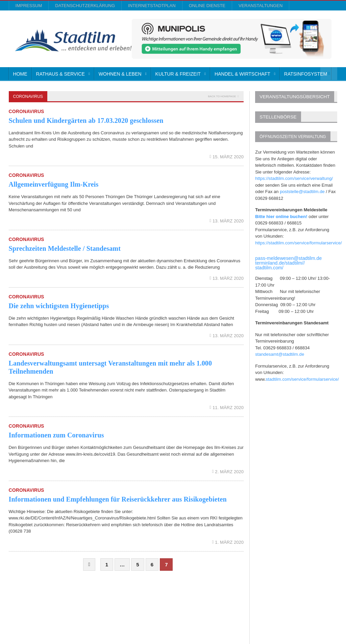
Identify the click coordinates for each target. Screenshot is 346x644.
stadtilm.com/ (269, 266)
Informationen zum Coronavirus (56, 435)
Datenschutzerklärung (85, 6)
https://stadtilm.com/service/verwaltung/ (293, 177)
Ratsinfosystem (306, 74)
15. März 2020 (227, 157)
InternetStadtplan (152, 6)
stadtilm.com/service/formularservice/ (302, 378)
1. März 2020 (228, 542)
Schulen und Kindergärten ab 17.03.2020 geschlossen (85, 120)
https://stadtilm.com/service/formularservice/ (298, 241)
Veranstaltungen (261, 6)
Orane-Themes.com (139, 621)
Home (20, 74)
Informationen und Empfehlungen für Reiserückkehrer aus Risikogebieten (116, 499)
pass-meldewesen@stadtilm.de (288, 257)
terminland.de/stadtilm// (280, 262)
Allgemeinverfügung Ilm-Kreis (53, 184)
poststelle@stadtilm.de (302, 190)
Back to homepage (222, 96)
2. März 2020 (228, 472)
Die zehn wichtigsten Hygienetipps (58, 306)
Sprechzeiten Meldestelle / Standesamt (64, 248)
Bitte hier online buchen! (281, 215)
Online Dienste (207, 6)
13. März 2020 (227, 221)
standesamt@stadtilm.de (279, 353)
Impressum (29, 6)
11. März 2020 (227, 408)
